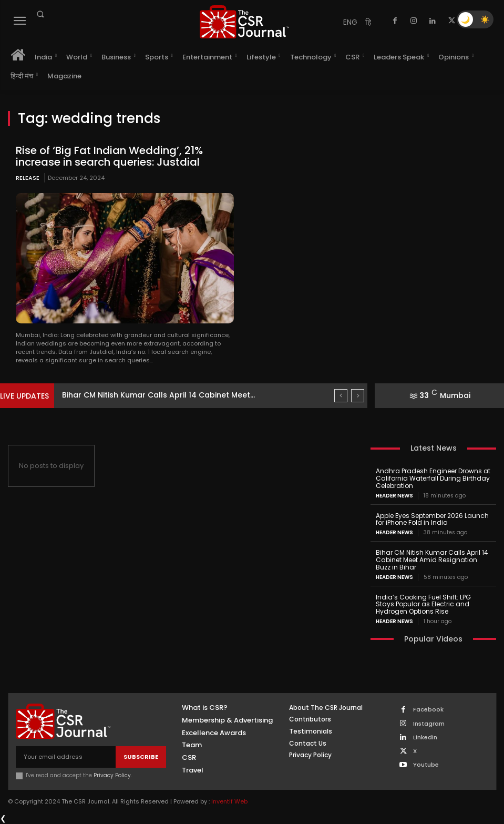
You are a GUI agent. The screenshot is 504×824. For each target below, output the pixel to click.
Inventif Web (229, 801)
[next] (358, 396)
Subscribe (141, 757)
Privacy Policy (112, 775)
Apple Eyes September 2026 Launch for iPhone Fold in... (167, 395)
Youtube (426, 765)
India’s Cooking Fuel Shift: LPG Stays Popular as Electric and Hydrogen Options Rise (423, 604)
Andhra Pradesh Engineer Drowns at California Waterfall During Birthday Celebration (433, 478)
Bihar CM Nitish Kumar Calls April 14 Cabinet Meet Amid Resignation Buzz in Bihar (432, 560)
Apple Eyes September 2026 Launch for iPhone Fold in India (432, 519)
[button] (40, 14)
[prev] (341, 396)
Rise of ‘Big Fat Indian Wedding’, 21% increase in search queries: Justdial (109, 156)
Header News (394, 496)
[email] (66, 757)
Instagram (429, 724)
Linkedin (425, 737)
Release (28, 178)
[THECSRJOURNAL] (245, 22)
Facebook (428, 710)
